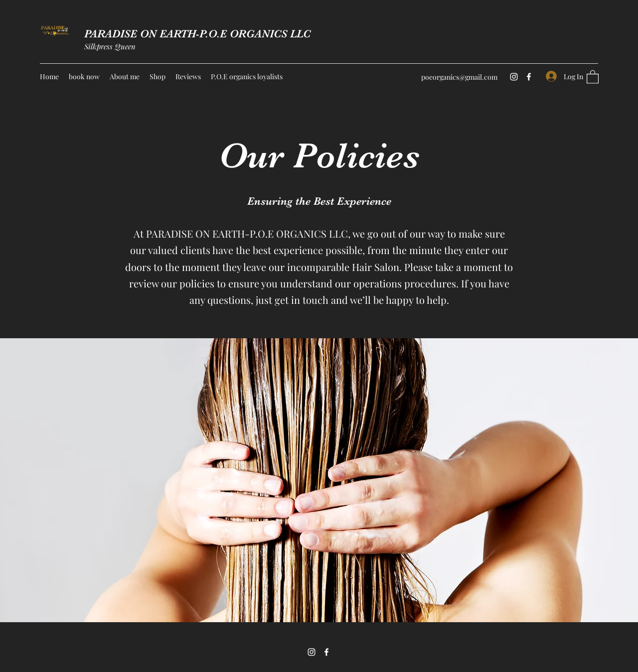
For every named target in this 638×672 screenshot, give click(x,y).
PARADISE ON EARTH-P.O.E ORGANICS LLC (197, 34)
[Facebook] (529, 77)
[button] (593, 76)
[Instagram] (514, 77)
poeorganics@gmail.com (459, 77)
